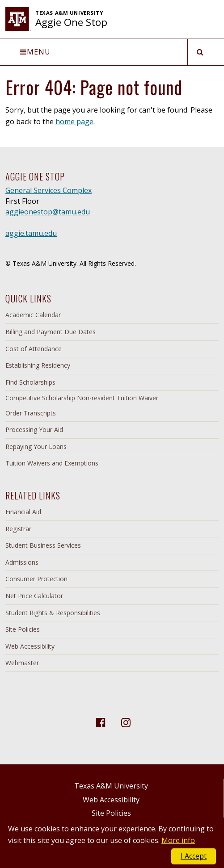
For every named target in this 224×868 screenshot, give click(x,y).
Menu (35, 52)
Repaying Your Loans (36, 447)
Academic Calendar (33, 315)
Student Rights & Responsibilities (53, 613)
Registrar (18, 529)
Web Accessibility (30, 646)
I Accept (194, 856)
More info (178, 840)
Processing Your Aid (34, 430)
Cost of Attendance (34, 349)
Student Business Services (43, 545)
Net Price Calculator (34, 596)
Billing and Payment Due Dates (51, 332)
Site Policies (23, 629)
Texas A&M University (111, 786)
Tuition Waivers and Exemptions (52, 463)
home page (74, 122)
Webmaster (22, 663)
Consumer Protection (36, 579)
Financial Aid (23, 512)
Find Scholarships (30, 382)
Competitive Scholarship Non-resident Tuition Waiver (82, 398)
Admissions (22, 562)
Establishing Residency (38, 365)
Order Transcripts (31, 413)
